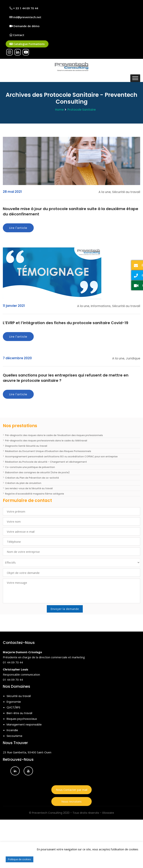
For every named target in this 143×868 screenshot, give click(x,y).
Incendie (12, 730)
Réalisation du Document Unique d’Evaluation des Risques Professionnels (48, 451)
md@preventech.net (25, 17)
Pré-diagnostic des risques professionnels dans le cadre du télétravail (46, 441)
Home (59, 110)
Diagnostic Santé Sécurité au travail (26, 446)
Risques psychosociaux (22, 719)
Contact (17, 35)
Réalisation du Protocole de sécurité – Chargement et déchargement (46, 462)
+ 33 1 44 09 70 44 (24, 8)
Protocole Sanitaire (82, 110)
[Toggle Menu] (135, 78)
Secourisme (14, 736)
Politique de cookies (20, 859)
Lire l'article (18, 228)
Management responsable (24, 725)
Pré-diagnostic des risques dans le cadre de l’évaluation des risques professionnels (54, 435)
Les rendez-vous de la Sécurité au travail (29, 488)
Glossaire (108, 813)
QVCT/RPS (13, 707)
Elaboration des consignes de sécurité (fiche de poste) (37, 472)
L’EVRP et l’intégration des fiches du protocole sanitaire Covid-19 (66, 323)
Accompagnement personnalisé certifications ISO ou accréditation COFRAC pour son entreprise (61, 456)
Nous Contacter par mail (72, 790)
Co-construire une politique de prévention (30, 467)
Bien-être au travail (19, 713)
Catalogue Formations (27, 44)
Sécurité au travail (19, 696)
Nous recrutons (71, 801)
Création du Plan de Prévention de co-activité (32, 478)
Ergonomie (14, 702)
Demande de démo (25, 26)
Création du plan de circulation (23, 483)
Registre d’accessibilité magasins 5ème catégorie (35, 494)
